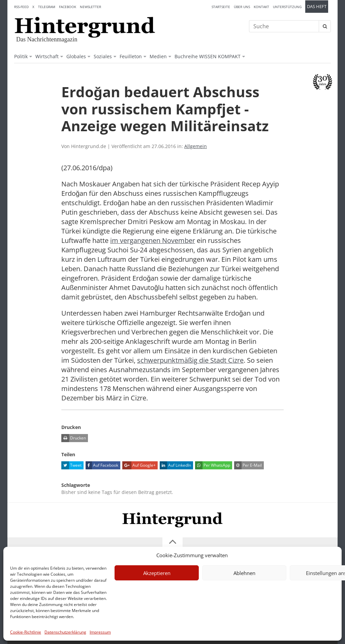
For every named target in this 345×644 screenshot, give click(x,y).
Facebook (68, 7)
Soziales (103, 56)
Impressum (100, 632)
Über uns (242, 7)
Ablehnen (244, 573)
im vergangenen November (153, 240)
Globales (76, 56)
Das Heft (317, 7)
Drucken (74, 438)
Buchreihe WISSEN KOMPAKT (208, 56)
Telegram (47, 7)
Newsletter (90, 7)
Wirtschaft (47, 56)
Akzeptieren (157, 573)
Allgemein (196, 146)
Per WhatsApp (213, 465)
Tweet (71, 465)
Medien (158, 56)
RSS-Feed (21, 7)
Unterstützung (287, 7)
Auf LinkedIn (175, 465)
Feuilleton (131, 56)
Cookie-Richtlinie (26, 632)
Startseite (221, 7)
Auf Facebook (102, 465)
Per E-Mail (248, 465)
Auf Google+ (139, 465)
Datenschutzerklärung (65, 632)
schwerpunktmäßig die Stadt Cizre (190, 360)
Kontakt (261, 7)
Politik (21, 56)
